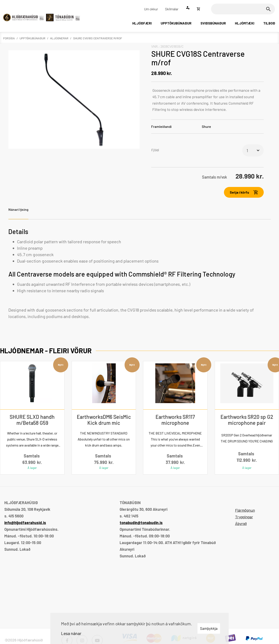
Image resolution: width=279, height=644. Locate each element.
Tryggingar (244, 517)
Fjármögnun (245, 510)
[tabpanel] (140, 274)
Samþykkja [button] (209, 628)
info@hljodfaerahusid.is (25, 523)
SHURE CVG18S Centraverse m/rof (98, 38)
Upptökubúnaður (32, 38)
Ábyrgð (241, 523)
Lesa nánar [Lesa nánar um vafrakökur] (71, 633)
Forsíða (9, 38)
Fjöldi (155, 150)
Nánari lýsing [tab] (18, 209)
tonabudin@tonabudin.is (141, 523)
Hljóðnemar (59, 38)
